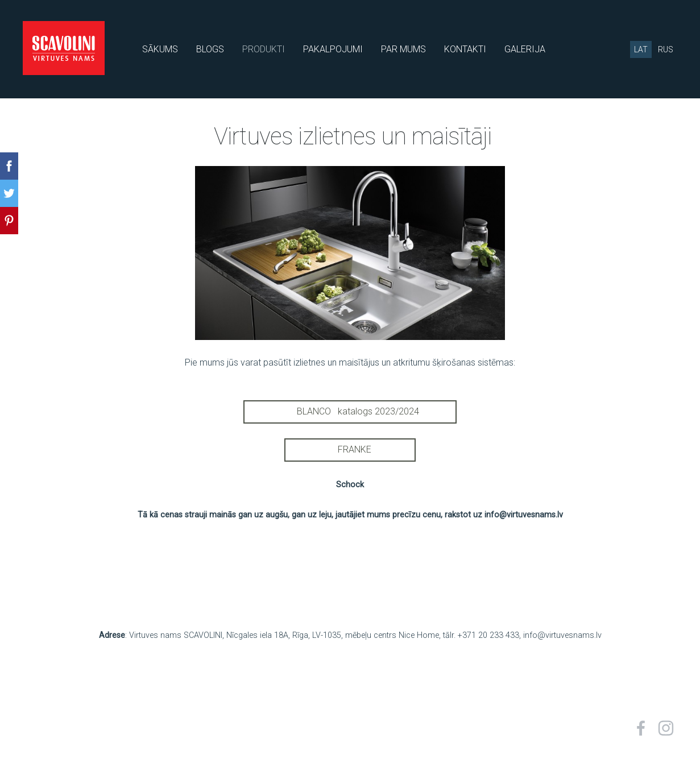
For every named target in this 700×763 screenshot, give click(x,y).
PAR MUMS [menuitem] (403, 49)
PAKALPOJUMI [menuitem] (333, 49)
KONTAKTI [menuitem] (465, 49)
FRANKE (350, 449)
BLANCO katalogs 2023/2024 (350, 411)
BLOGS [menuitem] (210, 49)
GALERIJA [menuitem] (525, 49)
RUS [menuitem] (666, 49)
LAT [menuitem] (641, 49)
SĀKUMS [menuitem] (160, 49)
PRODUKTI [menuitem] (264, 49)
